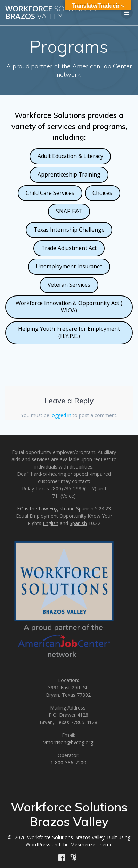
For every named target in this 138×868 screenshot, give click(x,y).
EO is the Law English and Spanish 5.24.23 (64, 509)
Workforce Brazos (51, 13)
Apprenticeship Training (69, 174)
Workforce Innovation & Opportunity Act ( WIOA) (69, 307)
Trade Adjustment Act (69, 248)
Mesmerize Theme (91, 845)
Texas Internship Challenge (69, 230)
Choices (102, 193)
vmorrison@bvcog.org (68, 742)
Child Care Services (50, 193)
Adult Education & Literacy (70, 156)
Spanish (78, 523)
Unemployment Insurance (69, 266)
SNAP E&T (69, 211)
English (51, 523)
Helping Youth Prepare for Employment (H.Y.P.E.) (69, 332)
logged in (61, 415)
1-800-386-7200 (68, 762)
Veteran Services (69, 285)
